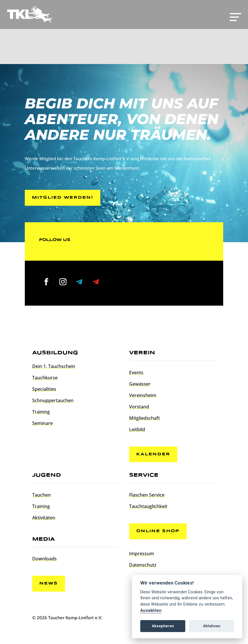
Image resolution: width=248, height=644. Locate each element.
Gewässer (140, 384)
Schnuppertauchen (53, 400)
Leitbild (137, 429)
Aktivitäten (44, 518)
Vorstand (139, 407)
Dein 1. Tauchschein (54, 366)
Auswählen (151, 611)
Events (136, 373)
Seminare (42, 423)
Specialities (44, 389)
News (49, 583)
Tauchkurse (45, 378)
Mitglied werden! (63, 197)
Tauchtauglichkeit (148, 506)
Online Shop (158, 531)
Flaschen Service (147, 495)
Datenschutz (143, 565)
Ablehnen (212, 626)
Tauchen (41, 495)
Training (41, 412)
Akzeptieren (163, 626)
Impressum (142, 554)
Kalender (153, 454)
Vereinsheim (143, 395)
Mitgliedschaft (145, 418)
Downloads (44, 559)
